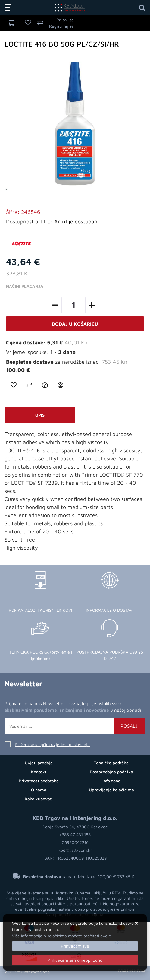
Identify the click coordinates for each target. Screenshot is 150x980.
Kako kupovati (39, 799)
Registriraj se (61, 26)
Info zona (111, 781)
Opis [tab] (40, 415)
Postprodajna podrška (111, 772)
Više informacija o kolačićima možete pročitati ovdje (62, 936)
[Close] (75, 946)
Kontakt (39, 772)
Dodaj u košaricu (75, 324)
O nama (39, 790)
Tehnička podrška (111, 763)
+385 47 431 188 (75, 834)
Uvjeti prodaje (39, 763)
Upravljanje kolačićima (111, 790)
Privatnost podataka (39, 781)
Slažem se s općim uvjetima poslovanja (52, 744)
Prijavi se (65, 20)
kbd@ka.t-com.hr (75, 850)
